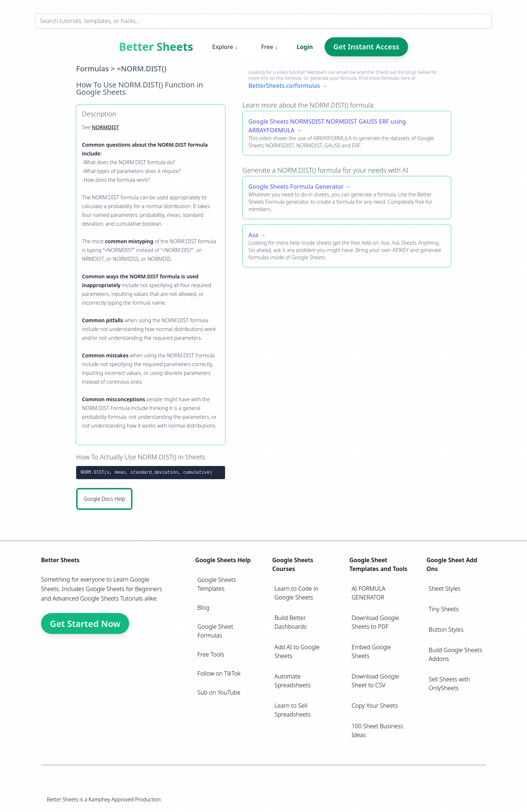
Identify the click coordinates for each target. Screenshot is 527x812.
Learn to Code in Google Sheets (296, 593)
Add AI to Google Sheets (297, 651)
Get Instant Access (366, 47)
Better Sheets (156, 47)
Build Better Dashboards (291, 622)
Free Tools (211, 654)
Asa (253, 235)
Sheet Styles (444, 589)
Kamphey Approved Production (125, 799)
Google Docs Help (104, 499)
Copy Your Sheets (375, 706)
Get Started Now (85, 623)
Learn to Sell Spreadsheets (293, 710)
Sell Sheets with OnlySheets (449, 684)
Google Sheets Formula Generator (296, 187)
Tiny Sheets (444, 609)
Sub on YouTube (219, 692)
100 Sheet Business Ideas (378, 730)
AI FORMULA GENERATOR (369, 593)
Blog (203, 608)
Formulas (92, 69)
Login (305, 47)
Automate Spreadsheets (293, 681)
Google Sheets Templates (217, 584)
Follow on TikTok (219, 673)
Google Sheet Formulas (215, 631)
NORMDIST (105, 127)
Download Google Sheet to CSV (375, 681)
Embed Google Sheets (371, 651)
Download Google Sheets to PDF (375, 622)
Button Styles (446, 629)
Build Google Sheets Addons (455, 654)
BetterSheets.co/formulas (284, 86)
